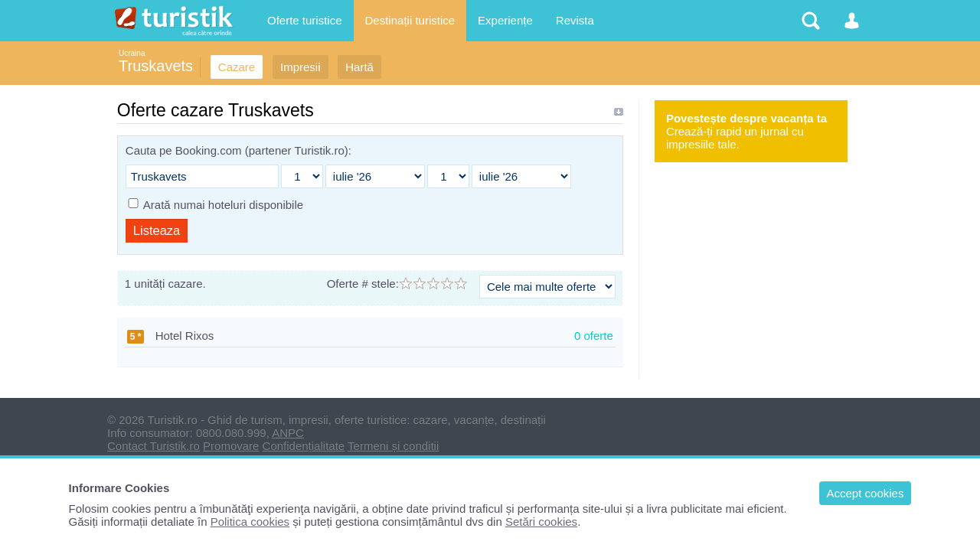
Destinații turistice (410, 20)
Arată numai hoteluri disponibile (223, 205)
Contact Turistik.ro (154, 446)
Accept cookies (866, 493)
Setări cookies (541, 522)
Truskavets (156, 66)
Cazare (237, 67)
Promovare (231, 446)
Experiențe (505, 20)
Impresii (301, 67)
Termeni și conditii (393, 446)
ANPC (288, 433)
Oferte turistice (305, 20)
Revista (575, 20)
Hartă (359, 67)
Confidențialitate (304, 446)
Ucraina (132, 53)
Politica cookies (250, 522)
